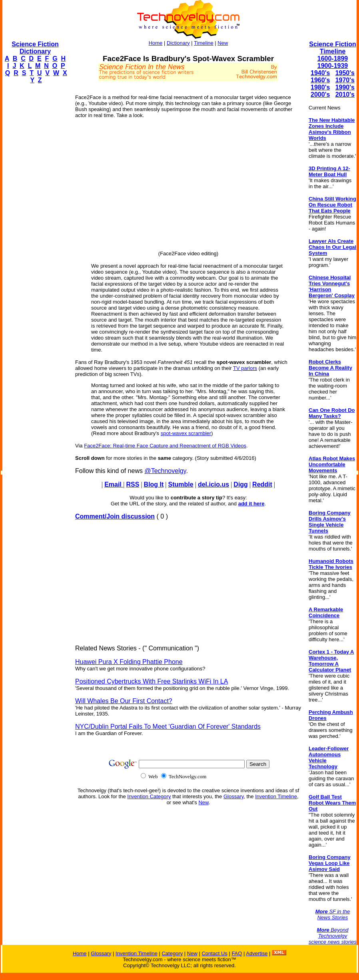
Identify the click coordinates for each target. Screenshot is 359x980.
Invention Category (149, 796)
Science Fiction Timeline (332, 48)
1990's (345, 87)
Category (172, 953)
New (223, 43)
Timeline (204, 43)
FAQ (237, 953)
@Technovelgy (165, 471)
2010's (345, 94)
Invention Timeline (276, 796)
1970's (345, 80)
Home (156, 43)
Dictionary (178, 43)
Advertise (257, 953)
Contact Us (214, 953)
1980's (320, 87)
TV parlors (245, 368)
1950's (345, 73)
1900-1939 (333, 66)
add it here (251, 504)
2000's (320, 94)
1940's (320, 73)
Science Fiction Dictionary (35, 48)
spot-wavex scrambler (186, 433)
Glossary (233, 796)
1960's (320, 80)
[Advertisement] (34, 210)
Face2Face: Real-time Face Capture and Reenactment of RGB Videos (165, 446)
